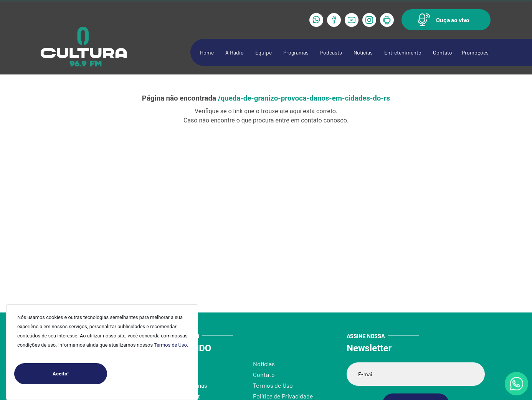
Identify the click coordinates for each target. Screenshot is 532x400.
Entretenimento (403, 52)
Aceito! (80, 374)
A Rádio (235, 52)
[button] (446, 20)
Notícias (363, 52)
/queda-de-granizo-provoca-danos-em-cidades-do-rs (304, 98)
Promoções (475, 52)
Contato (443, 52)
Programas (296, 52)
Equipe (264, 52)
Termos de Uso (170, 345)
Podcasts (331, 52)
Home (207, 52)
